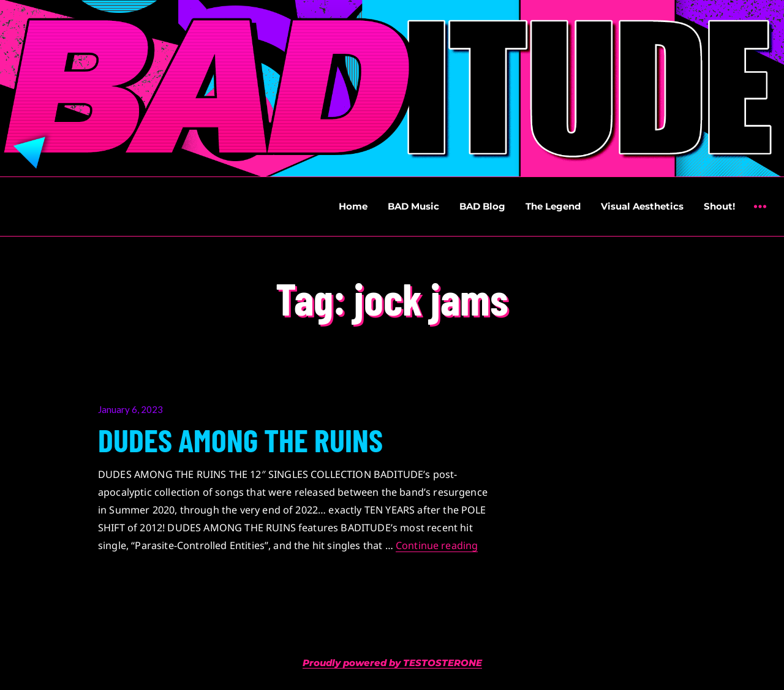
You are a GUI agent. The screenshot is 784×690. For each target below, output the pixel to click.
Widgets (760, 215)
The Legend (553, 206)
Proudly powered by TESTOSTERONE (392, 663)
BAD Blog (482, 206)
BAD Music (413, 206)
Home (353, 206)
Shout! (719, 206)
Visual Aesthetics (642, 206)
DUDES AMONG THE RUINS (240, 439)
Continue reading (437, 545)
